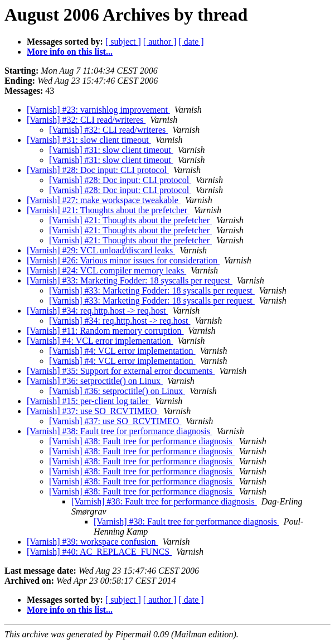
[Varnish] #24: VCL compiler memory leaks (106, 270)
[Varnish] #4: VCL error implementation (100, 341)
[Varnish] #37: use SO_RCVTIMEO (93, 411)
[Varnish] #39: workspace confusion (93, 542)
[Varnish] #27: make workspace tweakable (104, 200)
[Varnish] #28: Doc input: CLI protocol (98, 170)
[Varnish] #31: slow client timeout (89, 140)
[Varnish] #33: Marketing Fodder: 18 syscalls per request (130, 280)
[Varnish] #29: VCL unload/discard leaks (101, 250)
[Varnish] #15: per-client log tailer (89, 401)
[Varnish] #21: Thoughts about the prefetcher (108, 210)
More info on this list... (70, 52)
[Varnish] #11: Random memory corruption (105, 331)
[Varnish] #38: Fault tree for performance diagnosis (120, 431)
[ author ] (160, 42)
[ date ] (191, 42)
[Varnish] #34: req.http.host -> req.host (97, 311)
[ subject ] (123, 42)
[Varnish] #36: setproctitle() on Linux (95, 381)
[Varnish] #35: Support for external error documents (121, 371)
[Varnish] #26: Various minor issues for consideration (123, 260)
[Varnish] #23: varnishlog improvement (98, 110)
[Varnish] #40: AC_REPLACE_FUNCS (99, 552)
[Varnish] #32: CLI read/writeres (86, 120)
